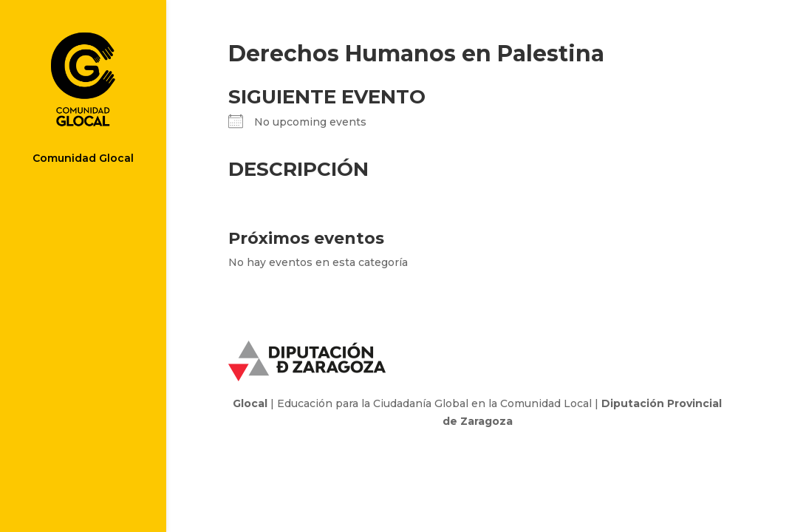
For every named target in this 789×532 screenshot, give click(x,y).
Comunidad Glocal (83, 159)
